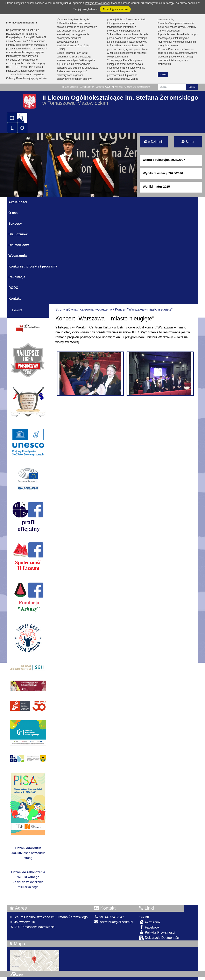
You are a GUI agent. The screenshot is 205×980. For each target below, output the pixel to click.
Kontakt (15, 298)
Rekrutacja (17, 277)
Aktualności (18, 202)
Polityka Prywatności (157, 932)
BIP (145, 917)
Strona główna (70, 87)
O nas (13, 213)
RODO (13, 288)
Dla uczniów (18, 234)
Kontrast (117, 87)
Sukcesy (15, 224)
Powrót (17, 310)
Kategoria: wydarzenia (96, 309)
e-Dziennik (154, 142)
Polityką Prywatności (97, 3)
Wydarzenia (18, 256)
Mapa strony (87, 87)
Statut (188, 142)
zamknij (163, 75)
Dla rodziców (19, 245)
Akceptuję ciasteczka (115, 9)
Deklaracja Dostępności (159, 938)
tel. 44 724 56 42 (109, 917)
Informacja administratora (137, 87)
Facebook (149, 927)
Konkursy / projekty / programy (33, 266)
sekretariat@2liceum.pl (113, 922)
